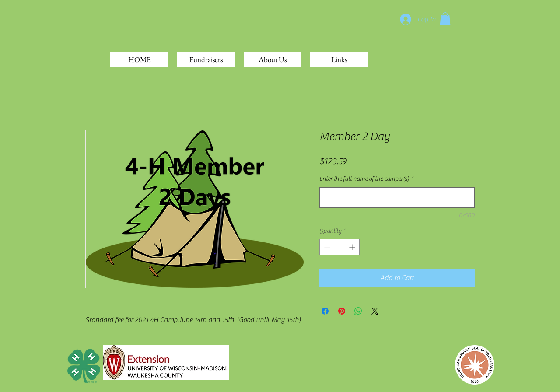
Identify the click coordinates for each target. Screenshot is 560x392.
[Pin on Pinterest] (342, 311)
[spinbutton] (339, 247)
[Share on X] (375, 311)
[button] (445, 19)
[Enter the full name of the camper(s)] (397, 198)
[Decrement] (326, 247)
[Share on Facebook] (325, 311)
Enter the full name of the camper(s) (366, 179)
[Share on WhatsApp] (358, 311)
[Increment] (353, 247)
